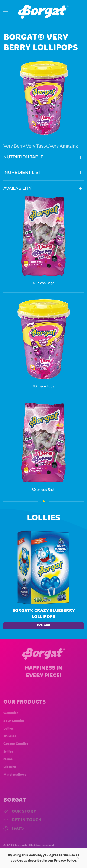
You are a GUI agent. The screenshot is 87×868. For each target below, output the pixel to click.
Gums (8, 759)
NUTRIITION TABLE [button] (24, 157)
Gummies (11, 713)
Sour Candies (14, 721)
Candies (10, 736)
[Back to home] (44, 12)
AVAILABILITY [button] (18, 188)
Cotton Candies (16, 744)
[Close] (78, 858)
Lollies (9, 729)
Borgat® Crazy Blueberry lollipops (44, 614)
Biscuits (10, 767)
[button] (6, 12)
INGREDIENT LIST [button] (22, 172)
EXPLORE (43, 626)
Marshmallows (15, 775)
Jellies (8, 752)
